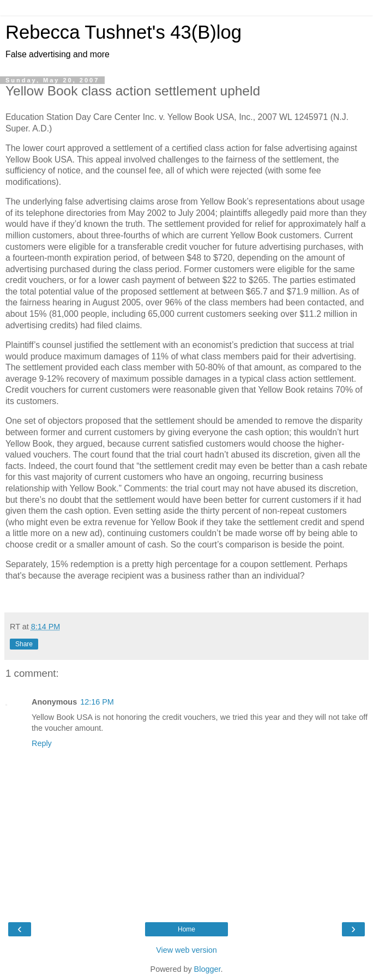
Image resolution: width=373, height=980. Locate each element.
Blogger (207, 969)
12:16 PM (97, 702)
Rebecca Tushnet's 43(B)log (124, 32)
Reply (42, 743)
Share (24, 644)
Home (186, 929)
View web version (186, 950)
